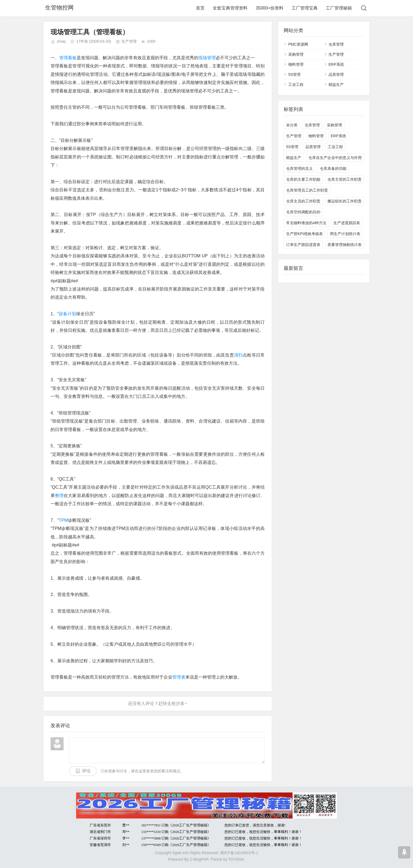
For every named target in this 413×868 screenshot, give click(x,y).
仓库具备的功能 (333, 168)
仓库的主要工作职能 (303, 179)
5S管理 (294, 74)
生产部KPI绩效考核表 (304, 234)
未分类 (292, 125)
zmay (61, 41)
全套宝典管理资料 (230, 8)
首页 (200, 8)
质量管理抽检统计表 (345, 245)
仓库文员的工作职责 (303, 201)
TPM (63, 520)
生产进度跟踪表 (347, 223)
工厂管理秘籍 (339, 8)
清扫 (238, 355)
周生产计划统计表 (345, 234)
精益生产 (336, 85)
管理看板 (68, 58)
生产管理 (129, 41)
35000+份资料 (270, 8)
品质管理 (336, 74)
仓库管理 (336, 44)
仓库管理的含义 (299, 168)
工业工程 (296, 85)
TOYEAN (236, 859)
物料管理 (296, 64)
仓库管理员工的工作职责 (307, 190)
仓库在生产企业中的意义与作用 (335, 158)
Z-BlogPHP (199, 859)
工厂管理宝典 (305, 8)
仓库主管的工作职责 (345, 179)
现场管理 (207, 58)
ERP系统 (336, 64)
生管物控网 (58, 8)
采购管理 (296, 54)
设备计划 (67, 314)
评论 (86, 771)
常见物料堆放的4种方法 (306, 223)
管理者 (179, 677)
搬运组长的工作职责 (345, 201)
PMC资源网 (298, 44)
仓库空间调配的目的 (303, 212)
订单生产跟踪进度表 (303, 245)
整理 (59, 496)
